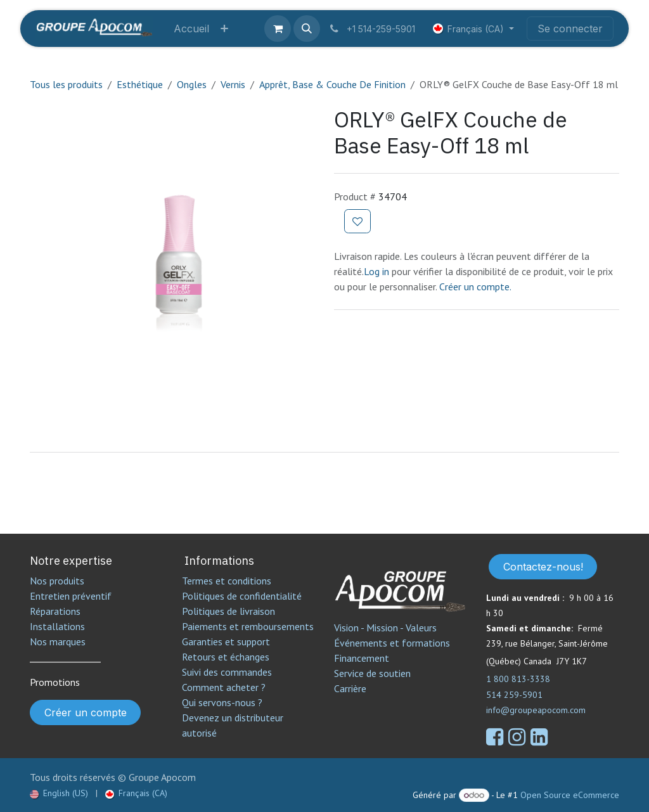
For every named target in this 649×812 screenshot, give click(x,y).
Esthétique (140, 84)
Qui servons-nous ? (222, 702)
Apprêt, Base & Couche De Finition (332, 84)
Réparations (55, 611)
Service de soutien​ (372, 673)
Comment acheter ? (224, 687)
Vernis (233, 84)
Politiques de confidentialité (242, 596)
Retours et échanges (226, 657)
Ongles (192, 84)
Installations (57, 626)
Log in (378, 271)
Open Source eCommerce (570, 795)
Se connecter (570, 29)
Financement (362, 658)
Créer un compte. (475, 287)
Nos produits (57, 581)
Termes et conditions (227, 581)
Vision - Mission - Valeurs (385, 628)
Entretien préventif (71, 596)
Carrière (350, 688)
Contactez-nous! (543, 567)
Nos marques (58, 641)
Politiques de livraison (228, 611)
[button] (307, 29)
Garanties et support (226, 641)
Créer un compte (86, 712)
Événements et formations (392, 643)
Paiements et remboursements (248, 626)
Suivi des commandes (227, 672)
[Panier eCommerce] (278, 29)
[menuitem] (191, 29)
